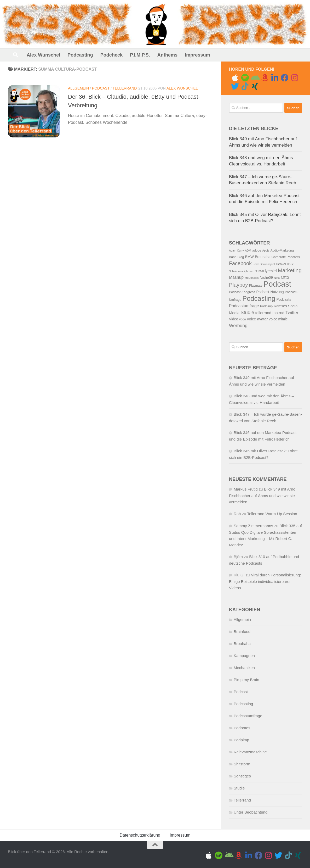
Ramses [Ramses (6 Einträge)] (280, 306)
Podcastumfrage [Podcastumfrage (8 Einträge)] (244, 306)
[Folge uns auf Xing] (255, 86)
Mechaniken (244, 668)
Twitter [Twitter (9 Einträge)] (292, 313)
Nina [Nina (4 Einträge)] (277, 278)
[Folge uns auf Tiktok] (245, 86)
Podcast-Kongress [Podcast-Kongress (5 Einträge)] (242, 292)
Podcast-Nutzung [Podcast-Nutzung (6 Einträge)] (270, 292)
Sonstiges (242, 776)
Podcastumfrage (248, 716)
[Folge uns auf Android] (255, 78)
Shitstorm (242, 764)
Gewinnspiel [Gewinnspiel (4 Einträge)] (267, 264)
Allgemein (78, 88)
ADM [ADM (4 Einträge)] (248, 251)
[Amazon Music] (265, 78)
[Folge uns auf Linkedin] (275, 78)
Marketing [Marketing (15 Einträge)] (290, 270)
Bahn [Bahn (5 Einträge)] (233, 257)
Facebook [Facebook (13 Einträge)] (240, 263)
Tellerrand (125, 88)
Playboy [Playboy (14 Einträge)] (239, 285)
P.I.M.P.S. (140, 55)
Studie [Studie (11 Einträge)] (247, 312)
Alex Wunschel (43, 55)
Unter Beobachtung (251, 812)
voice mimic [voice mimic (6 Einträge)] (278, 319)
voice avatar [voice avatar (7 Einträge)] (257, 319)
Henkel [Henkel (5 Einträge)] (281, 264)
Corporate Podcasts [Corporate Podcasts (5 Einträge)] (286, 257)
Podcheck (111, 55)
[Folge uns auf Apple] (235, 78)
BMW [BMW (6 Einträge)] (250, 257)
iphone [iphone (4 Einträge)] (248, 271)
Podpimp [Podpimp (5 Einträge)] (266, 306)
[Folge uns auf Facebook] (285, 78)
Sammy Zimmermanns (253, 526)
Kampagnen (244, 656)
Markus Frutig (246, 489)
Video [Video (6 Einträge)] (234, 319)
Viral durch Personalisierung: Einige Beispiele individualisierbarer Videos (265, 581)
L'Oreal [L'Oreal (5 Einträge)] (259, 271)
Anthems (167, 55)
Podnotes (242, 728)
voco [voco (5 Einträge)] (243, 319)
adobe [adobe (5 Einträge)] (257, 251)
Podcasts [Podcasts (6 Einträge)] (284, 300)
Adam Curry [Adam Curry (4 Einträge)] (236, 251)
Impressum (197, 55)
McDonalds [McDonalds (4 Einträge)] (252, 278)
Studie (239, 788)
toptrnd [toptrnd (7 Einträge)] (278, 313)
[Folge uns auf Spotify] (245, 78)
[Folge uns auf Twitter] (235, 86)
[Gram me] (295, 78)
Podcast (101, 88)
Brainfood (242, 631)
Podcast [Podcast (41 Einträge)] (277, 284)
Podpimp (241, 740)
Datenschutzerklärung (140, 835)
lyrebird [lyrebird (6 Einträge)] (271, 271)
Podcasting (80, 55)
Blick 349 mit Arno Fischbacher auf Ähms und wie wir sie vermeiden (262, 496)
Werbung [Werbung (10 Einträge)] (238, 326)
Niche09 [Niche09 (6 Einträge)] (266, 278)
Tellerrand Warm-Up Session (272, 514)
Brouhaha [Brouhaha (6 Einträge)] (263, 257)
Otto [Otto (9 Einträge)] (285, 277)
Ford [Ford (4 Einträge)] (256, 264)
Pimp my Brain (246, 680)
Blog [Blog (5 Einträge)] (241, 257)
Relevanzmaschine (250, 752)
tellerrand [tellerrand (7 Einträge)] (263, 313)
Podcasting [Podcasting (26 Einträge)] (259, 298)
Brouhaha (242, 644)
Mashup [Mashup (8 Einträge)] (236, 277)
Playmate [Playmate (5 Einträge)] (256, 286)
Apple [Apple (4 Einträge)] (266, 251)
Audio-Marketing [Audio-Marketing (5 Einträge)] (282, 251)
